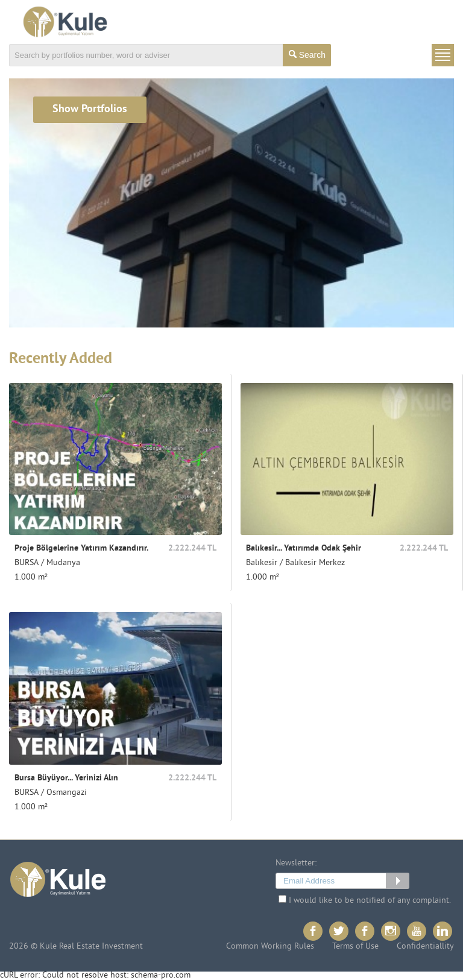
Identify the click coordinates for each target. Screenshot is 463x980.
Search (307, 55)
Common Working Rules (270, 947)
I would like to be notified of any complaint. (365, 900)
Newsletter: (296, 864)
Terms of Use (355, 947)
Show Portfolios (90, 109)
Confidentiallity (425, 947)
